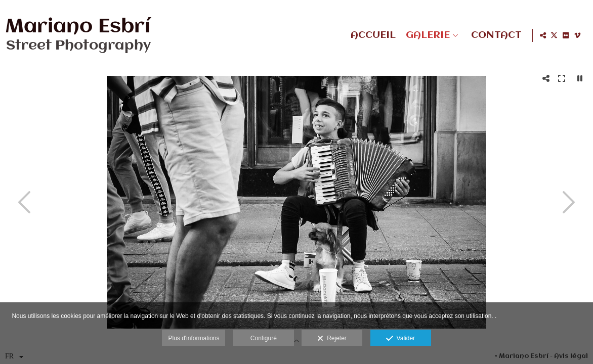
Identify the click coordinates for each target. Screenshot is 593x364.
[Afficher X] (554, 35)
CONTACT (494, 35)
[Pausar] (580, 78)
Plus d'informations (194, 338)
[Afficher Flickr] (566, 35)
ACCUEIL (371, 35)
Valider (400, 339)
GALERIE (426, 35)
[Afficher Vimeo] (577, 35)
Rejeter (332, 339)
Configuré (264, 338)
